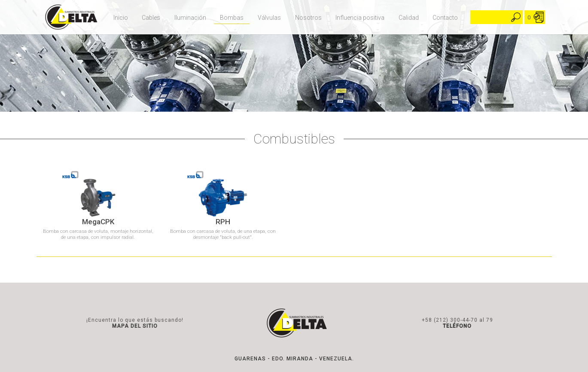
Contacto (445, 18)
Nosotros (308, 18)
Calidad (409, 18)
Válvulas (269, 18)
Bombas (232, 18)
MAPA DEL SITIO (135, 326)
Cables (151, 18)
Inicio (121, 18)
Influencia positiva (360, 18)
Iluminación (190, 18)
